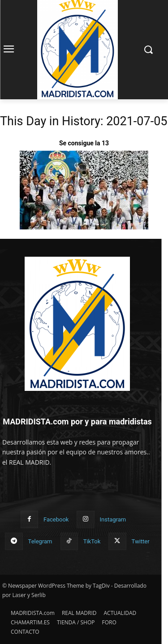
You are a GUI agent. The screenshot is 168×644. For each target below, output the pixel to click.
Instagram (113, 519)
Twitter (141, 541)
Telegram (40, 541)
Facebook (56, 519)
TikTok (92, 541)
